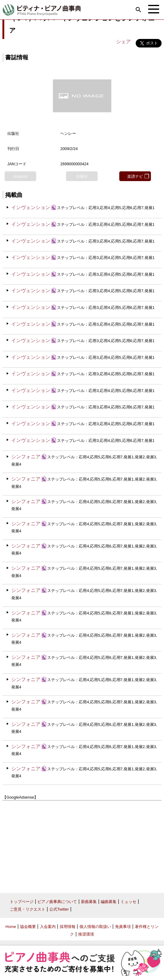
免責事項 (123, 927)
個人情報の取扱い (95, 927)
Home (11, 927)
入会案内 (48, 927)
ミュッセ (128, 902)
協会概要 (28, 927)
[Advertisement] (82, 844)
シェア (124, 42)
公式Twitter (59, 909)
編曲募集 (109, 902)
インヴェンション (31, 207)
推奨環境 (86, 934)
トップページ (22, 902)
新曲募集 (89, 902)
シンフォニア (26, 457)
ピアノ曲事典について (57, 902)
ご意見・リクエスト (28, 909)
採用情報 (68, 927)
